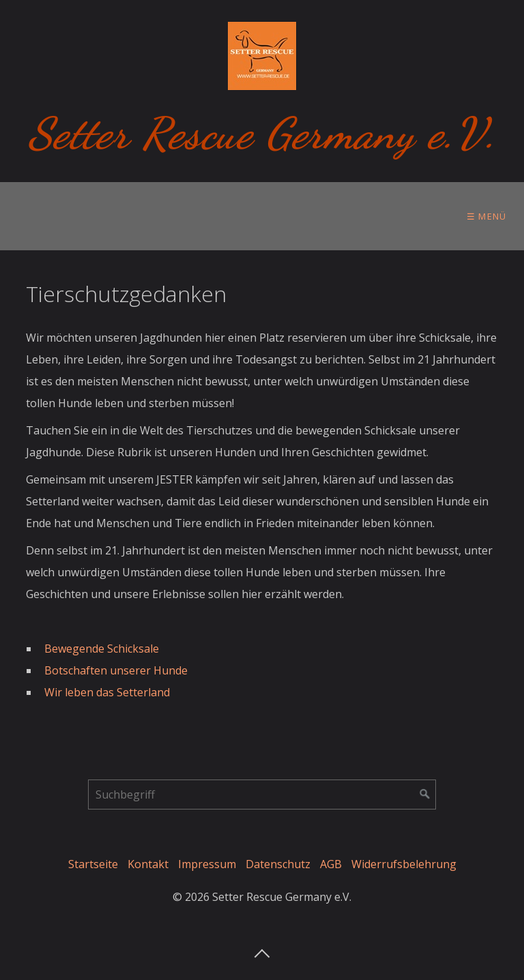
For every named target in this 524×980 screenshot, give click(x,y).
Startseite (93, 864)
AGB (331, 864)
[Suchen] (425, 795)
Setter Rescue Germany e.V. (262, 133)
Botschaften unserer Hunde (116, 670)
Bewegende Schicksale (102, 649)
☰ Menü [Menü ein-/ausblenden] (487, 216)
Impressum (207, 864)
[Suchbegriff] (262, 795)
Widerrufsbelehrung (404, 864)
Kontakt (148, 864)
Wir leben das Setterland (108, 692)
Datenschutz (278, 864)
